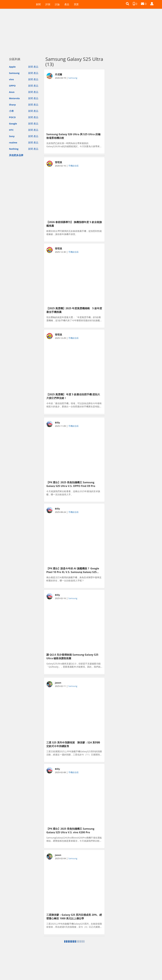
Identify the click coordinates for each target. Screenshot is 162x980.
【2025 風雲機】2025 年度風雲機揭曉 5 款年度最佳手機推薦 (74, 310)
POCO (12, 117)
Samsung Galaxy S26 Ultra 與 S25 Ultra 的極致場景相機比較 (73, 136)
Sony (12, 136)
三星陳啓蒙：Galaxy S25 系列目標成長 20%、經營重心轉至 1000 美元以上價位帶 (74, 916)
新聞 (38, 4)
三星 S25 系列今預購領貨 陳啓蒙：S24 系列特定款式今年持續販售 (73, 744)
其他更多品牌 (16, 155)
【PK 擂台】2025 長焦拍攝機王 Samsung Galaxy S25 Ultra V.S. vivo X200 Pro (70, 830)
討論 (57, 4)
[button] (128, 4)
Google (13, 124)
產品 (67, 4)
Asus (12, 92)
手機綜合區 (73, 166)
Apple (12, 67)
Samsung (14, 73)
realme (13, 142)
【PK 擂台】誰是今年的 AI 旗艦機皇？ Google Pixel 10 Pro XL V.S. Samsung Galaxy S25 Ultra (73, 570)
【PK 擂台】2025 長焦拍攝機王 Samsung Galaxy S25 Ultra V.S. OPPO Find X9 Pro (71, 484)
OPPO (12, 86)
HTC (11, 130)
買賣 (76, 4)
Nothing (14, 149)
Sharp (12, 105)
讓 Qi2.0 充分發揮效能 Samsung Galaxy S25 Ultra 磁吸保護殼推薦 (72, 656)
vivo (11, 79)
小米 (11, 111)
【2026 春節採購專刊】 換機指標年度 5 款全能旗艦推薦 (74, 224)
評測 (48, 4)
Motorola (14, 98)
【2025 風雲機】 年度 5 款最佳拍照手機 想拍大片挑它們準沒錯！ (73, 396)
